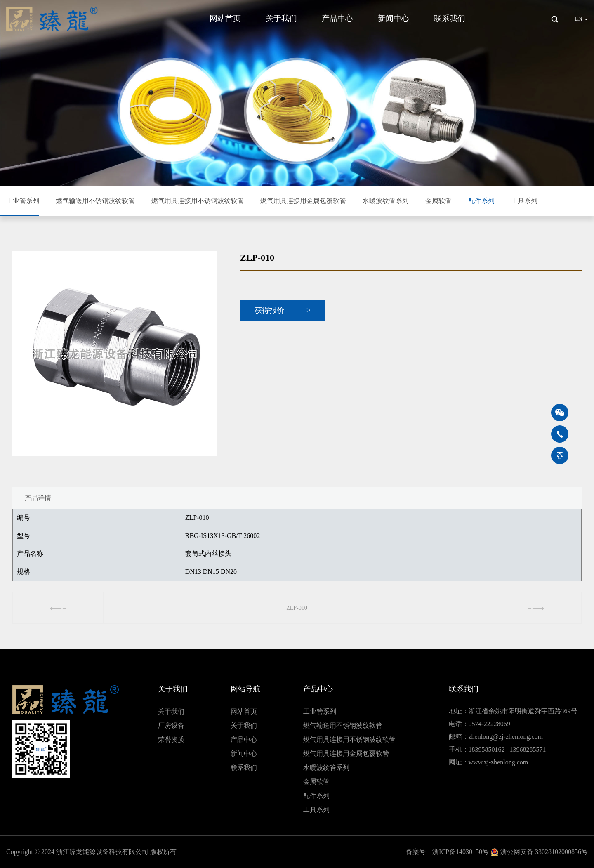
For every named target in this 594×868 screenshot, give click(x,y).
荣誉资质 (171, 739)
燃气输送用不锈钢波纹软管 (95, 201)
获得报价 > (283, 310)
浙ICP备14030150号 (461, 852)
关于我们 (281, 18)
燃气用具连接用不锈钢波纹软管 (198, 201)
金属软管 (438, 201)
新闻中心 (394, 18)
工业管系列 (23, 201)
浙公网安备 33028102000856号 (544, 852)
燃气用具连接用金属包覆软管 (303, 201)
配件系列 (481, 201)
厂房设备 (171, 725)
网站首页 (225, 18)
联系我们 (450, 18)
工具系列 (524, 201)
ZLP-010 (297, 608)
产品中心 (337, 18)
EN (581, 19)
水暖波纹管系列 (386, 201)
